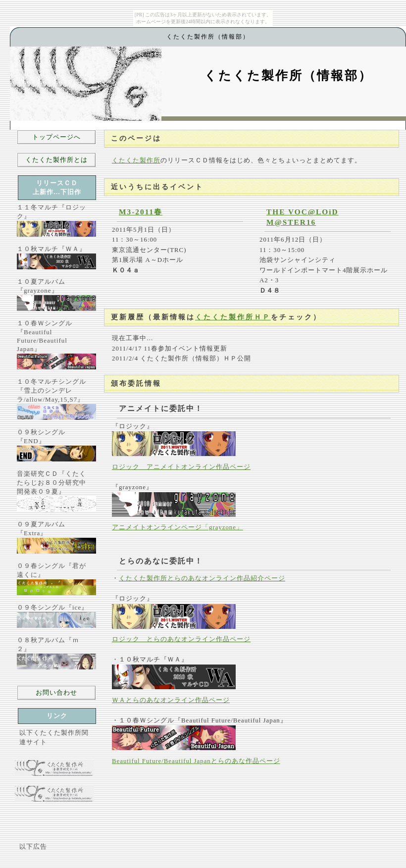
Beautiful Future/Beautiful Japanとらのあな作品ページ (196, 761)
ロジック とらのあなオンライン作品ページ (181, 639)
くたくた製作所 (136, 160)
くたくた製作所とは (56, 160)
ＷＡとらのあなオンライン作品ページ (171, 700)
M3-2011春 (141, 212)
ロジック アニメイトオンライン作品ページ (181, 467)
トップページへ (56, 137)
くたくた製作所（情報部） (288, 76)
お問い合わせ (56, 692)
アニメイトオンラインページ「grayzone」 (178, 527)
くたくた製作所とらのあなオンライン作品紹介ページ (202, 578)
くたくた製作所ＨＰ (233, 317)
